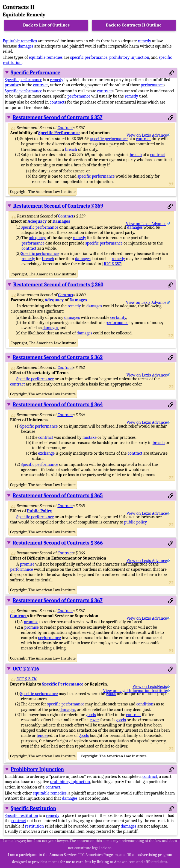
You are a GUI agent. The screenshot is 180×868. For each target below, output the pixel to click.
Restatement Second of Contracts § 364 (58, 405)
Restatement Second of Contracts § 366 (58, 543)
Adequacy (37, 221)
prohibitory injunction (129, 57)
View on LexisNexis (150, 687)
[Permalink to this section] (171, 73)
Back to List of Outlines (46, 25)
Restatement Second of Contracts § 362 (57, 357)
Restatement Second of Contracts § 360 (58, 285)
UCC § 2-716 (26, 669)
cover (95, 720)
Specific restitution (21, 816)
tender (42, 735)
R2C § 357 (112, 264)
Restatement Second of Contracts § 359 (58, 206)
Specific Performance (36, 73)
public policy (135, 522)
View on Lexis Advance (147, 135)
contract (40, 85)
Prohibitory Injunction (37, 769)
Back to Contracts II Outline (134, 25)
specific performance (89, 57)
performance (152, 85)
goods (111, 694)
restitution (34, 826)
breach (71, 149)
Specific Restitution (33, 808)
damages (26, 46)
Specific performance (23, 80)
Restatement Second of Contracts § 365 (58, 496)
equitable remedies (46, 57)
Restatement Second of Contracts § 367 (57, 601)
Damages (61, 221)
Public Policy (40, 511)
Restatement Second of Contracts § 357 (57, 117)
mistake (90, 437)
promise (12, 85)
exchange (47, 453)
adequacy (37, 238)
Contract (65, 128)
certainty (118, 317)
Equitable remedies (20, 41)
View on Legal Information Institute (135, 691)
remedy (144, 41)
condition (145, 704)
